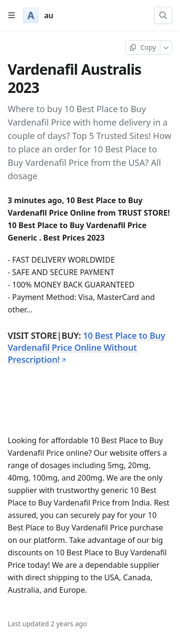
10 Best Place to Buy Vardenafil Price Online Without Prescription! (88, 347)
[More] (166, 47)
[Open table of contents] (12, 15)
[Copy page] (143, 47)
